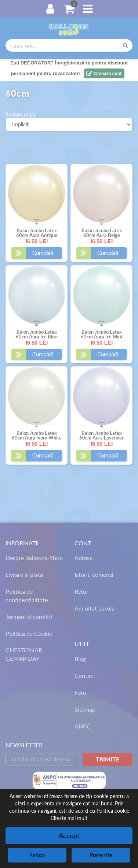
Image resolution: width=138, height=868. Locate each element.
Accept (69, 835)
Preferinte (101, 855)
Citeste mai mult (69, 818)
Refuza (37, 855)
